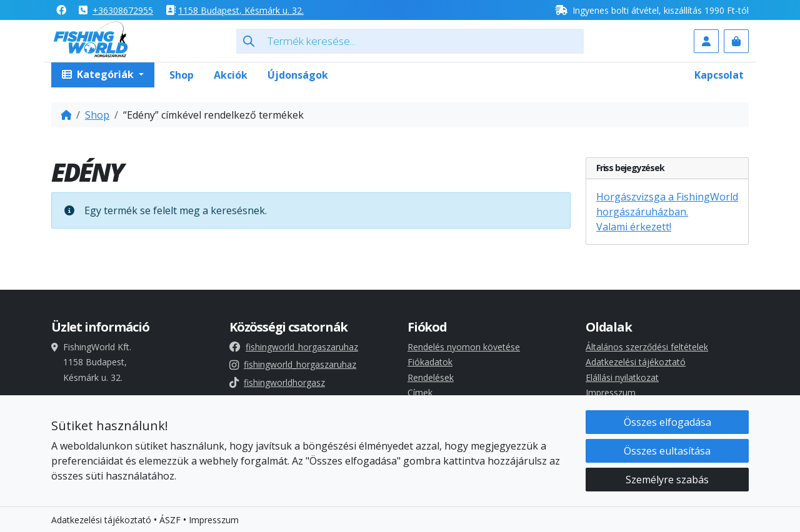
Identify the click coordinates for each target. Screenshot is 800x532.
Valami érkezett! (634, 227)
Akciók (231, 75)
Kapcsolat (719, 75)
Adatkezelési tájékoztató (636, 362)
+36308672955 (123, 10)
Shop (182, 75)
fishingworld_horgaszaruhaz (294, 347)
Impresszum (611, 392)
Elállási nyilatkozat (622, 377)
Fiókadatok (430, 362)
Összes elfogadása (667, 422)
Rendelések (431, 377)
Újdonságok (298, 75)
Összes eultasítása (667, 451)
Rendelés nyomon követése (464, 347)
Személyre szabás (667, 480)
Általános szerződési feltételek (647, 347)
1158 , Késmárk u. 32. (241, 10)
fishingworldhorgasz (277, 382)
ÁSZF (170, 520)
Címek (420, 392)
